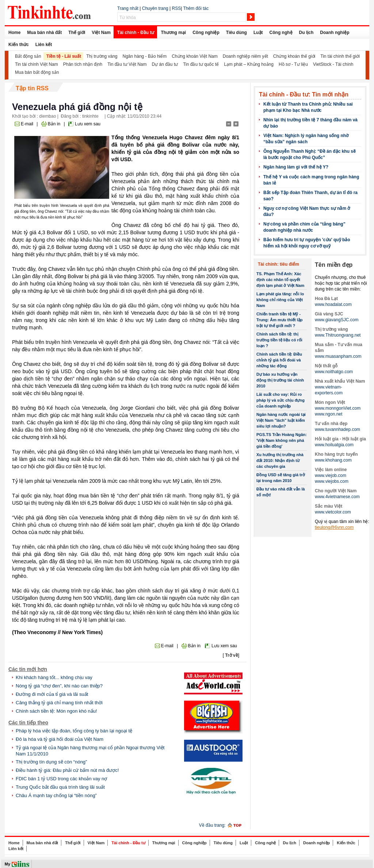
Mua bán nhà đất (44, 33)
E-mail (27, 124)
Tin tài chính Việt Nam (37, 64)
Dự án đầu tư (165, 64)
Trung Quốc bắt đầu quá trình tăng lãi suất (60, 787)
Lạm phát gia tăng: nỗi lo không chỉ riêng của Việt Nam (280, 300)
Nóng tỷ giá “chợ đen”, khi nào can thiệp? (59, 686)
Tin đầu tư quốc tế (201, 64)
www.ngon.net (329, 414)
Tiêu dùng (236, 33)
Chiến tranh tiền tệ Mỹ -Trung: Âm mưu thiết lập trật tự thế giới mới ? (280, 320)
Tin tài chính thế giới (340, 56)
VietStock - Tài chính (333, 64)
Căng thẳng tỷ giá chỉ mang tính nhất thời (59, 703)
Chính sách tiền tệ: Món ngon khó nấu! (56, 711)
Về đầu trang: (212, 825)
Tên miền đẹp (334, 265)
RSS (177, 8)
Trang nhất (128, 8)
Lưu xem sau (88, 124)
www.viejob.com (331, 475)
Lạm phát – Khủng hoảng (249, 64)
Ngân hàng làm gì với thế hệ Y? (296, 167)
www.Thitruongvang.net (338, 335)
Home (14, 33)
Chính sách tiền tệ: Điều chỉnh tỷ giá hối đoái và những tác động (279, 360)
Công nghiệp (206, 33)
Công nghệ (281, 33)
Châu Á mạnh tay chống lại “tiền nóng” (56, 795)
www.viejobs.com (332, 481)
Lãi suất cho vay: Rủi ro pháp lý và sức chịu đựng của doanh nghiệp (280, 400)
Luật (258, 33)
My (7, 864)
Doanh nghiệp (335, 33)
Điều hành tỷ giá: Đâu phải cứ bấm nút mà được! (67, 770)
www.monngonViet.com (338, 408)
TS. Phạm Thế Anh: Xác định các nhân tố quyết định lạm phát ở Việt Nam (280, 280)
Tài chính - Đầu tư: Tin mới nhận (304, 94)
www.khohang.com (333, 460)
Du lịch (306, 33)
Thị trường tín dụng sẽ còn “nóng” (51, 762)
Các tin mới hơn (28, 669)
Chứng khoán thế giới (294, 56)
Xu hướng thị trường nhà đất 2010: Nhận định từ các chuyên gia (280, 460)
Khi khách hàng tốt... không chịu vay (54, 677)
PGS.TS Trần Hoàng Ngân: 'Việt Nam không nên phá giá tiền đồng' (282, 440)
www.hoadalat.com (333, 304)
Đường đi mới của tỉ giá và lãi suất (52, 694)
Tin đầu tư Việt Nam (127, 64)
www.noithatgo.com (334, 372)
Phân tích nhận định (83, 64)
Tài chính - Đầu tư (136, 33)
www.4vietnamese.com (337, 497)
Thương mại (173, 33)
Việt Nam (101, 33)
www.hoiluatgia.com (334, 445)
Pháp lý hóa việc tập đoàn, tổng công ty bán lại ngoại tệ (74, 731)
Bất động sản (28, 56)
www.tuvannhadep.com (337, 429)
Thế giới (77, 33)
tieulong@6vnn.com (334, 527)
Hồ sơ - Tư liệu (293, 64)
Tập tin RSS (32, 88)
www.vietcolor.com (333, 512)
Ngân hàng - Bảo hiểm (145, 56)
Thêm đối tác (196, 8)
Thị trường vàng (102, 56)
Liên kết (44, 45)
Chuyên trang (155, 8)
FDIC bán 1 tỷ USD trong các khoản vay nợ (61, 779)
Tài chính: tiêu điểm (278, 264)
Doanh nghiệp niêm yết (245, 56)
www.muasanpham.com (338, 356)
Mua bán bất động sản (37, 72)
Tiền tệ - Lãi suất (64, 56)
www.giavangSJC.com (337, 320)
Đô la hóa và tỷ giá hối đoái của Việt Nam (60, 739)
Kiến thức (19, 45)
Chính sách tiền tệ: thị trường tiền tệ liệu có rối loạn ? (279, 340)
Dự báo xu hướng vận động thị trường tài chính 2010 (280, 380)
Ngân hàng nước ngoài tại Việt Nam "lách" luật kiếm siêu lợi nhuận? (281, 420)
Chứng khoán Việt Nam (195, 56)
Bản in (54, 124)
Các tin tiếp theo (28, 723)
